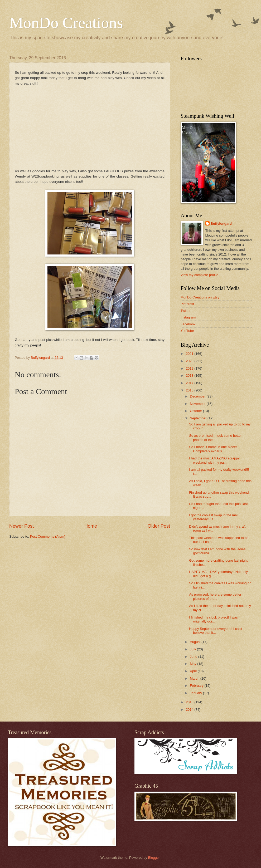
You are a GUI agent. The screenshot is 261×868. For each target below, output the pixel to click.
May (194, 664)
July (193, 649)
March (195, 678)
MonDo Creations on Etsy (200, 297)
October (196, 411)
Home (91, 526)
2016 (190, 390)
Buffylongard (221, 224)
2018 (190, 376)
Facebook (188, 324)
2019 (190, 368)
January (196, 693)
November (198, 404)
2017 (190, 383)
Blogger (154, 858)
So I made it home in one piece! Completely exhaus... (213, 449)
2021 (190, 354)
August (196, 642)
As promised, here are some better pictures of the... (215, 596)
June (194, 657)
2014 (190, 710)
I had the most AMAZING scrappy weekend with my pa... (214, 460)
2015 (190, 702)
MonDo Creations (66, 23)
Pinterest (187, 304)
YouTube (187, 331)
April (194, 671)
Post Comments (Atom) (48, 536)
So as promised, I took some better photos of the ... (215, 438)
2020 (190, 361)
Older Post (159, 526)
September (199, 418)
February (197, 686)
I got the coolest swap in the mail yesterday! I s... (214, 517)
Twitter (186, 311)
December (198, 396)
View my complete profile (199, 275)
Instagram (188, 317)
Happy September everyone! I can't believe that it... (216, 631)
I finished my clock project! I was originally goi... (213, 619)
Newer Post (21, 526)
